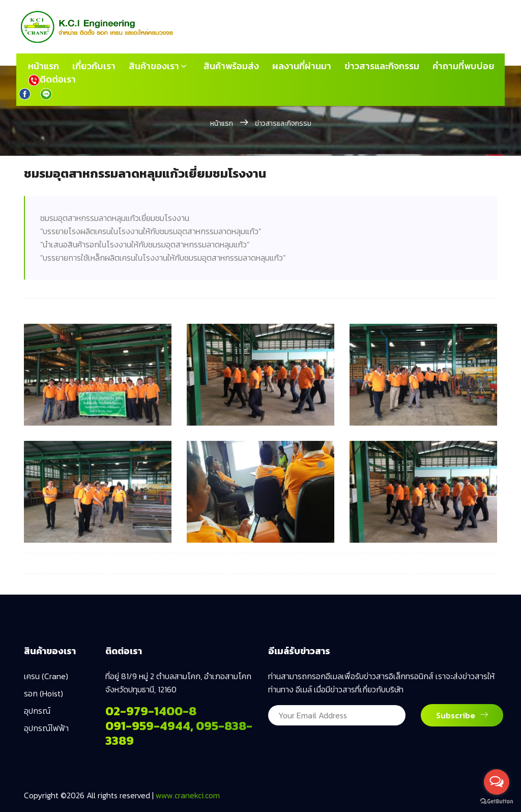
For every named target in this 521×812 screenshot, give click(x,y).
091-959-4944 (148, 726)
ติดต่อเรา (52, 79)
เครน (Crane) (46, 676)
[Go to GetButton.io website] (497, 802)
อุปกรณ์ (37, 711)
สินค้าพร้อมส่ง (231, 66)
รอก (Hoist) (44, 693)
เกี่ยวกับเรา (94, 66)
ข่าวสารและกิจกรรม (382, 66)
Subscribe (462, 715)
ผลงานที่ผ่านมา (302, 66)
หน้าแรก (44, 66)
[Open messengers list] (497, 782)
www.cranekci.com (188, 795)
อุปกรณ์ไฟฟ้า (46, 728)
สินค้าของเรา (154, 66)
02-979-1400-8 (151, 711)
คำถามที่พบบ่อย (464, 66)
